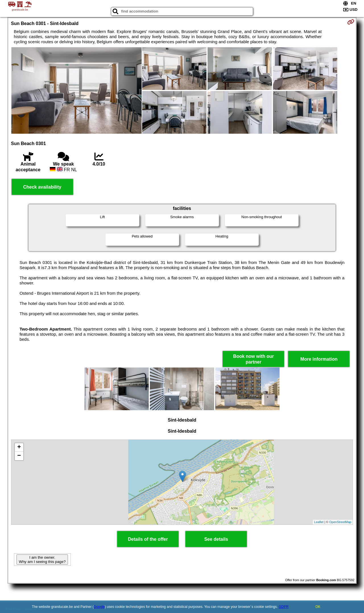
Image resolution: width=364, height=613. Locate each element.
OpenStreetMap (340, 522)
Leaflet (319, 522)
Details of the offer (148, 539)
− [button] (19, 456)
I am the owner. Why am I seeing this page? (42, 560)
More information (319, 359)
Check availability (42, 187)
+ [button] (19, 447)
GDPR (284, 607)
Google (99, 607)
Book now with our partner (254, 359)
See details (216, 539)
